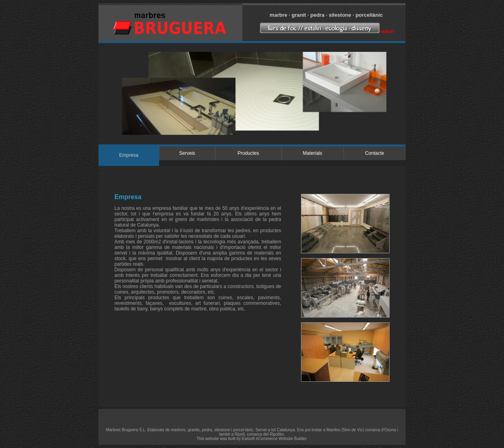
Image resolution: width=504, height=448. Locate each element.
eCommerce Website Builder (281, 439)
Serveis (187, 153)
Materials (312, 153)
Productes (248, 153)
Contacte (374, 153)
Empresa (129, 155)
